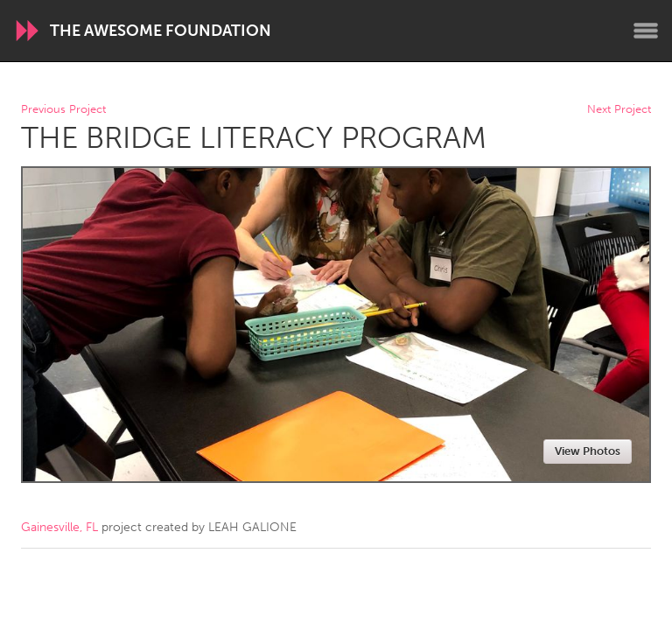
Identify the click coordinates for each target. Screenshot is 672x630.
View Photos (588, 451)
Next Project (619, 110)
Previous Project (63, 110)
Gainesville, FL (59, 527)
